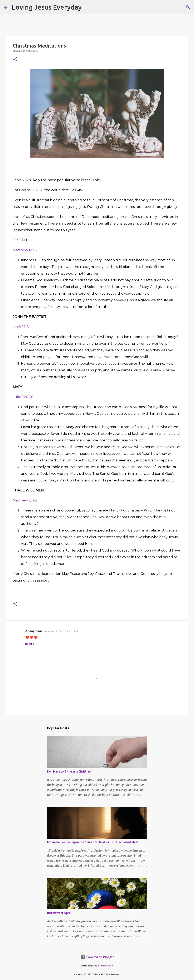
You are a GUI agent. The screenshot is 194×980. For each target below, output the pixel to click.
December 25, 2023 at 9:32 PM (61, 631)
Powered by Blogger (97, 957)
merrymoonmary (106, 966)
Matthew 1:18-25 (26, 250)
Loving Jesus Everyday (47, 7)
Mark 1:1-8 (21, 327)
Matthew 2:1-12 (25, 500)
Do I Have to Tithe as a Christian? (69, 771)
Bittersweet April (59, 913)
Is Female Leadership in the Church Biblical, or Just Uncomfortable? (93, 842)
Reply (30, 644)
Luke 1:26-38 (23, 397)
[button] (15, 60)
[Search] (88, 7)
